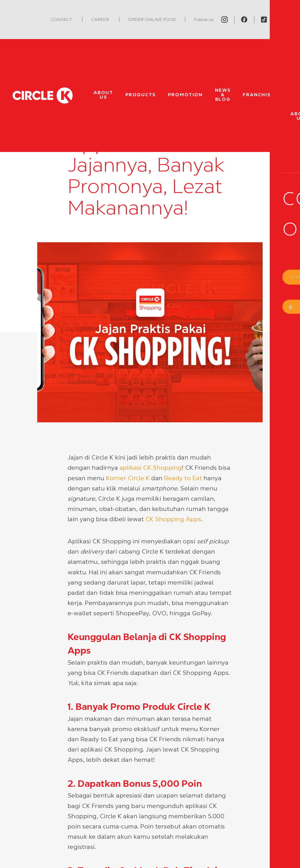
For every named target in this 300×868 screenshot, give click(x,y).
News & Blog (223, 95)
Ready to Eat (183, 478)
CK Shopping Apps (173, 519)
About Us (103, 95)
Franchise (259, 95)
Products (141, 95)
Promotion (186, 95)
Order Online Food (152, 19)
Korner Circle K (128, 478)
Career (100, 19)
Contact (62, 19)
